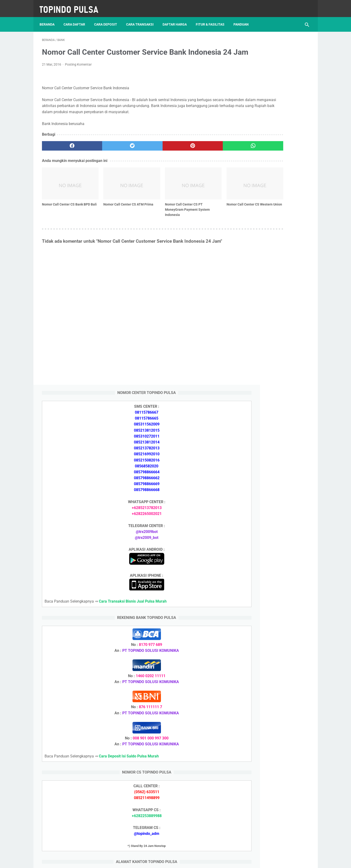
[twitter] (109, 161)
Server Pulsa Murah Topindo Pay (159, 861)
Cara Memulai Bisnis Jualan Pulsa (271, 596)
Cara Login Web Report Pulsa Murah (273, 674)
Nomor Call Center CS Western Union (195, 213)
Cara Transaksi (142, 19)
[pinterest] (154, 161)
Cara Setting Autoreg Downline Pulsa (273, 663)
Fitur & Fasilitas (212, 19)
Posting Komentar (78, 73)
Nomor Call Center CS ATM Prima (108, 213)
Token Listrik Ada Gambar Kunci (269, 652)
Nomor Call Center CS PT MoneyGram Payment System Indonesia (152, 216)
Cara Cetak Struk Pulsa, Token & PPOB (275, 772)
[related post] (63, 194)
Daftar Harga (177, 19)
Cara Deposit (108, 19)
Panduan (243, 19)
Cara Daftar (77, 19)
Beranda (49, 19)
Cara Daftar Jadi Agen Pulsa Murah (272, 584)
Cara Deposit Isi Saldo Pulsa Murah (272, 703)
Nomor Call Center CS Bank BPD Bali (62, 213)
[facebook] (64, 161)
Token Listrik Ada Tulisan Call (267, 641)
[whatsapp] (199, 161)
